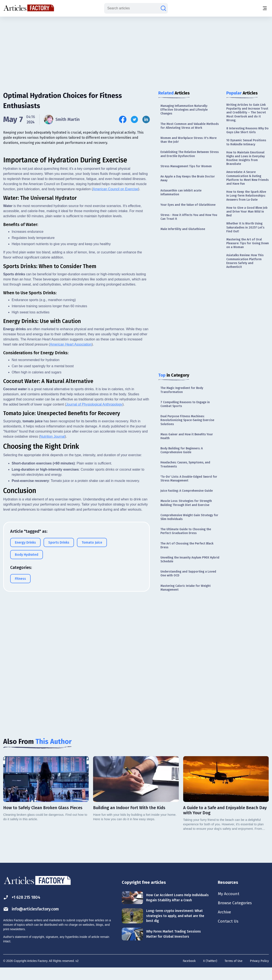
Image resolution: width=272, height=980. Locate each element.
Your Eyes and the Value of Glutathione (188, 205)
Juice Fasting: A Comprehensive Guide (187, 491)
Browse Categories (236, 915)
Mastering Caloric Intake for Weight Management (186, 588)
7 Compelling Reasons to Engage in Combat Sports (185, 404)
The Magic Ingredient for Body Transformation (182, 390)
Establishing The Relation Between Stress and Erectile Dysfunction (190, 154)
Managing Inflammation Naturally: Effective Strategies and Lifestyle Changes (184, 110)
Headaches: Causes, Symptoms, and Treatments (185, 464)
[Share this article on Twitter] (134, 119)
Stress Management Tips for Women (186, 166)
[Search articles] (163, 8)
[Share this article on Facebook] (123, 119)
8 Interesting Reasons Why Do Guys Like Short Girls (247, 130)
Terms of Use (234, 973)
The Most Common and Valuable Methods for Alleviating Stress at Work (190, 126)
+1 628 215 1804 (23, 909)
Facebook (189, 973)
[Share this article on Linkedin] (146, 119)
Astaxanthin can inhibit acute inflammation (181, 192)
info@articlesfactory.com (32, 921)
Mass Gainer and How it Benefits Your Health (187, 436)
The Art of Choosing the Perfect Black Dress (187, 545)
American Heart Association (71, 491)
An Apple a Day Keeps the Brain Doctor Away (188, 178)
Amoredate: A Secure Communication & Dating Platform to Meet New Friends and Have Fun (247, 178)
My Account (229, 906)
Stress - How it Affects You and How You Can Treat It (189, 217)
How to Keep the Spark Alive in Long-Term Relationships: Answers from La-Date (246, 196)
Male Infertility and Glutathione (183, 229)
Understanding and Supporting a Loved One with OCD (188, 574)
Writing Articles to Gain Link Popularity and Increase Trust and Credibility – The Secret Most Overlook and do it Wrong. (247, 113)
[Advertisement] (136, 50)
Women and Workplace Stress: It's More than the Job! (188, 140)
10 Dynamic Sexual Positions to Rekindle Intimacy (246, 142)
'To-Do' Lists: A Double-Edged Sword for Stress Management (189, 479)
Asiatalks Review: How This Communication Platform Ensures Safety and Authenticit (245, 261)
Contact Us (228, 934)
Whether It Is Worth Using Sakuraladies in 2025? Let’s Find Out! (245, 227)
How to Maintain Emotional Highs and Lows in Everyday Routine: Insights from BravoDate (246, 158)
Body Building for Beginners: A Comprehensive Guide (182, 450)
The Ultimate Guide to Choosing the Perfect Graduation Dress (186, 531)
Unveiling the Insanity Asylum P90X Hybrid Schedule (190, 559)
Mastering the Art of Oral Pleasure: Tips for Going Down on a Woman (248, 243)
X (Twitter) (210, 973)
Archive (225, 924)
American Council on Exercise (115, 336)
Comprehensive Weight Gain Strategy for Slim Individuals (189, 517)
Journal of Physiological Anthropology (94, 551)
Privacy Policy (259, 973)
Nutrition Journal (52, 583)
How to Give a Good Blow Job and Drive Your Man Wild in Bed (247, 212)
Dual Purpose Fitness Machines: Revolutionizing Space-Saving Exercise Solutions (187, 420)
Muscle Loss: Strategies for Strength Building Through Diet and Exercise (186, 503)
